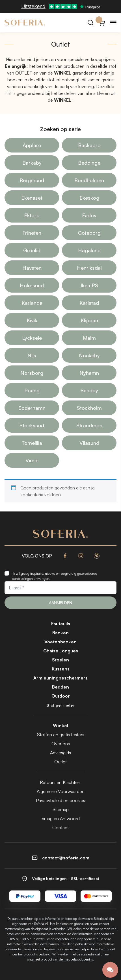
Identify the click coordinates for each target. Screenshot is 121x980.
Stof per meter (60, 705)
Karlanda (32, 303)
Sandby (89, 390)
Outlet (60, 762)
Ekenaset (32, 198)
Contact (60, 827)
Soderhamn (32, 408)
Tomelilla (32, 443)
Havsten (32, 268)
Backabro (89, 145)
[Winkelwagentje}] (102, 23)
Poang (32, 390)
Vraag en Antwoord (61, 818)
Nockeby (89, 355)
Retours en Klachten (61, 782)
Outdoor (61, 696)
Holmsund (32, 285)
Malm (89, 338)
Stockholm (89, 408)
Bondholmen (89, 180)
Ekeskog (89, 198)
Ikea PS (89, 285)
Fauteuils (61, 624)
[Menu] (113, 23)
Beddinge (89, 163)
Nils (32, 355)
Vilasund (89, 443)
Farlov (89, 215)
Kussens (61, 669)
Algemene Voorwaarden (61, 791)
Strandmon (89, 425)
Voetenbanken (60, 642)
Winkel (60, 726)
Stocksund (32, 425)
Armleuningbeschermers (60, 678)
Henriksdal (89, 268)
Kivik (32, 320)
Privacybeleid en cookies (60, 800)
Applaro (32, 145)
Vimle (32, 460)
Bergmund (32, 180)
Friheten (32, 233)
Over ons (61, 744)
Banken (60, 633)
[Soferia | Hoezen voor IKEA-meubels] (25, 23)
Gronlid (32, 250)
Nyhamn (89, 373)
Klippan (89, 320)
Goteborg (89, 233)
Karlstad (89, 303)
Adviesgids (60, 753)
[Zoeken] (90, 23)
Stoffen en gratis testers (61, 735)
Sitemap (61, 809)
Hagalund (89, 250)
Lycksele (32, 338)
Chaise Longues (61, 651)
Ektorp (32, 215)
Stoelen (60, 660)
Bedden (60, 687)
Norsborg (32, 373)
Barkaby (32, 163)
